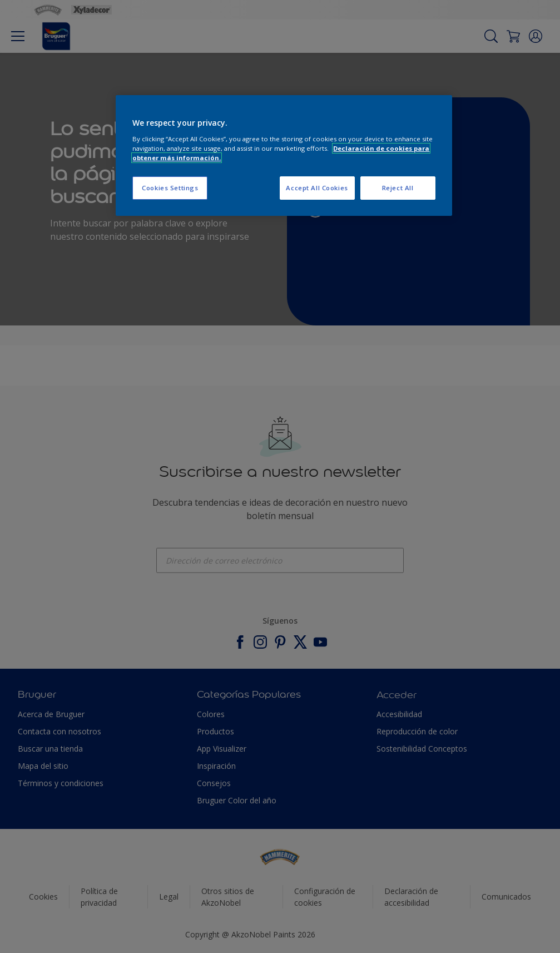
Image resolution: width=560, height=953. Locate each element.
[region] (284, 155)
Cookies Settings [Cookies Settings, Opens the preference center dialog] (170, 188)
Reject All (398, 188)
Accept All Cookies (317, 188)
